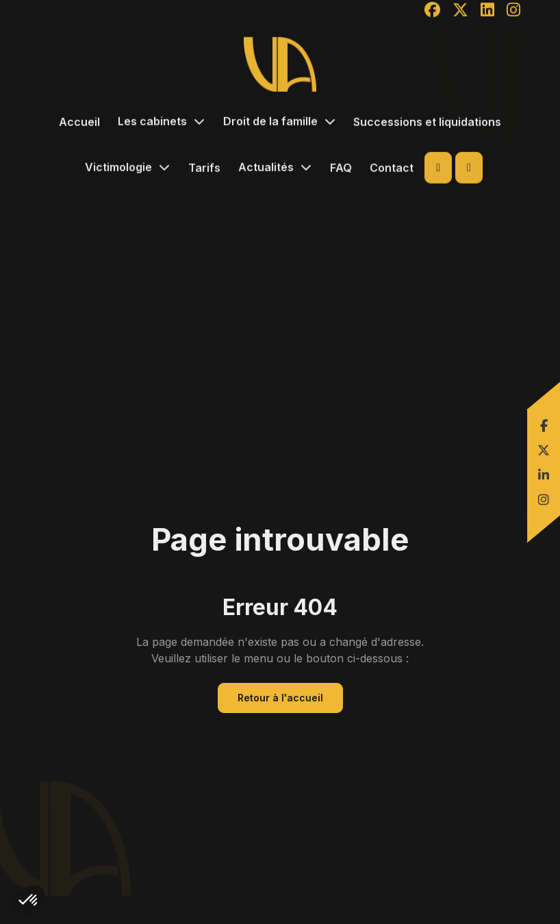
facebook (545, 425)
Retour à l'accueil (280, 698)
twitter (545, 450)
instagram (545, 499)
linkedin (545, 475)
